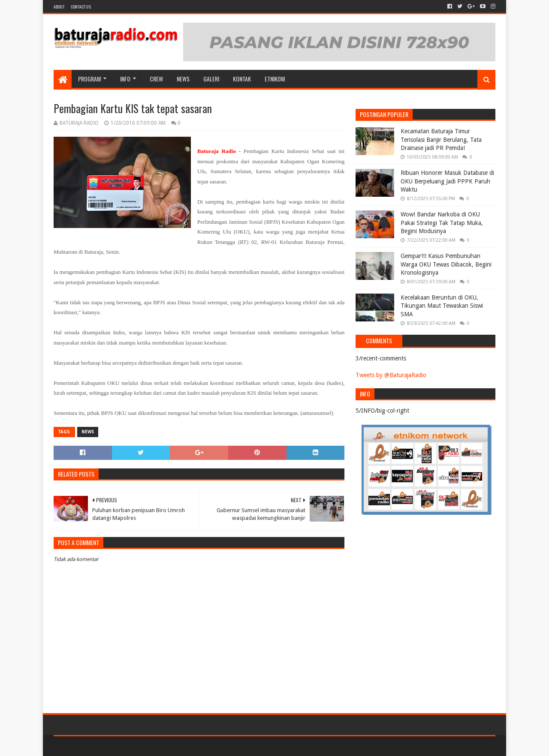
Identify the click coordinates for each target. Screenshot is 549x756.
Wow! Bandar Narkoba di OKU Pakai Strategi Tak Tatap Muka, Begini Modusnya (442, 223)
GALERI (211, 79)
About (59, 7)
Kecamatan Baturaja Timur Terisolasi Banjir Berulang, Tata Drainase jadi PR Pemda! (441, 139)
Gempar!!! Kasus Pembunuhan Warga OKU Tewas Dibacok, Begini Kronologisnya (446, 264)
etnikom (275, 79)
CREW (156, 79)
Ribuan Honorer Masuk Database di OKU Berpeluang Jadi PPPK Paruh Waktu (447, 181)
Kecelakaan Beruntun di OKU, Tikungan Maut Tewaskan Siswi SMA (442, 306)
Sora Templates (101, 746)
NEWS (183, 79)
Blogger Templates (151, 746)
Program (89, 79)
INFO (125, 79)
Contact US (81, 7)
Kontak (242, 79)
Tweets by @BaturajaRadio (391, 375)
